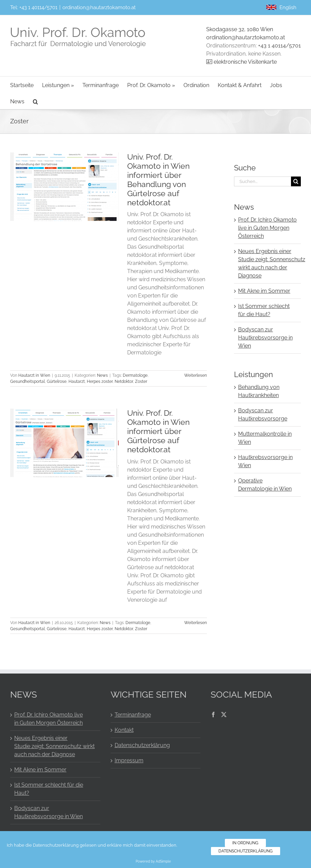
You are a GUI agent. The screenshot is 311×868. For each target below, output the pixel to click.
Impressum (129, 760)
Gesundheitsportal (27, 381)
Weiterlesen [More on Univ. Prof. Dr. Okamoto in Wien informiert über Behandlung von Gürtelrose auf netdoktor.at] (196, 375)
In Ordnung (245, 843)
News (102, 375)
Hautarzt (77, 381)
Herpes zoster (100, 381)
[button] (35, 101)
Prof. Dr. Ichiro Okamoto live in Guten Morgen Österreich (267, 228)
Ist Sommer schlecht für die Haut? (49, 789)
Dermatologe (135, 375)
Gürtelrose (57, 381)
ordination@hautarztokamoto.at (99, 7)
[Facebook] (213, 715)
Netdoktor (124, 381)
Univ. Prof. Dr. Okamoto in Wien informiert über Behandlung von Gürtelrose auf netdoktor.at (158, 180)
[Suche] (296, 181)
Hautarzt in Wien (34, 375)
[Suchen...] (263, 181)
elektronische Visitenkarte (245, 62)
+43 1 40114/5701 (38, 7)
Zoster (141, 381)
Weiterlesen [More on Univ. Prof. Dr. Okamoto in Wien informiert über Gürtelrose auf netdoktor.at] (196, 623)
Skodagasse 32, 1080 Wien (240, 29)
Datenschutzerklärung (142, 745)
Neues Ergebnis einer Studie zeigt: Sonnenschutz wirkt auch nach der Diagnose (54, 746)
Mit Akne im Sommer (264, 291)
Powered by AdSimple (153, 861)
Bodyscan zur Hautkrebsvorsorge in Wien (265, 338)
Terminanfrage (133, 715)
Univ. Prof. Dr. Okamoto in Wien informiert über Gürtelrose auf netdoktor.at (158, 431)
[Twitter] (224, 715)
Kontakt (124, 730)
